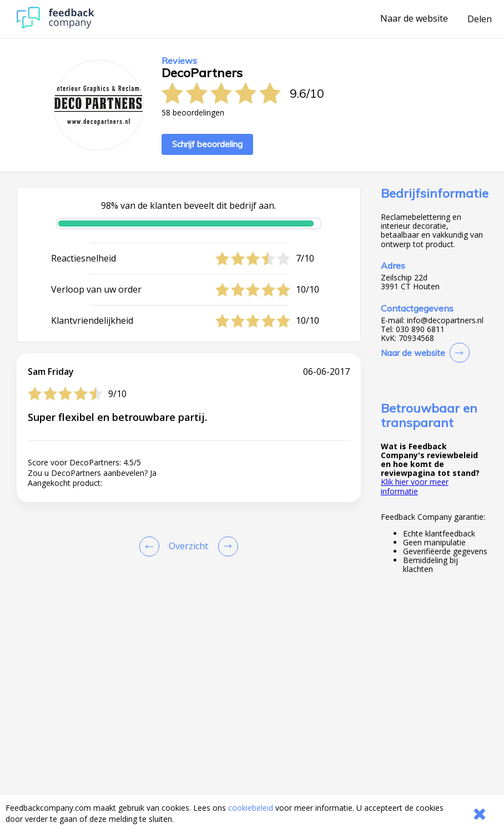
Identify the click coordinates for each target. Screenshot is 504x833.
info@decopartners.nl (445, 320)
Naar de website (414, 19)
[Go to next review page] (226, 546)
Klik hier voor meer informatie (415, 486)
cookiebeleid (251, 808)
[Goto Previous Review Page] (152, 546)
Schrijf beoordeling (207, 144)
